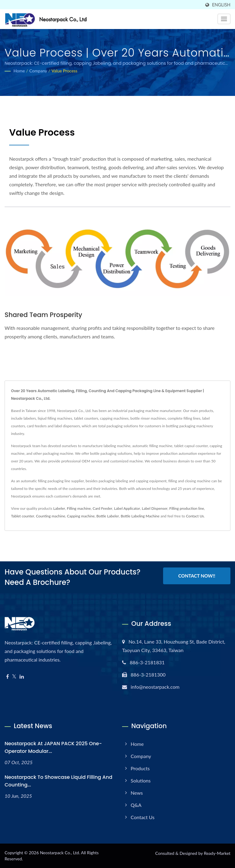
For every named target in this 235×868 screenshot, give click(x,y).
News (137, 793)
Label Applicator (127, 508)
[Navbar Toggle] (224, 19)
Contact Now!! (197, 576)
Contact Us (195, 516)
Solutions (141, 780)
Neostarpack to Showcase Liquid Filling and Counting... (58, 781)
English (221, 5)
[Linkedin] (22, 677)
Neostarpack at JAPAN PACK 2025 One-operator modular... (53, 747)
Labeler (59, 508)
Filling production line (187, 508)
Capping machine (81, 516)
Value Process (64, 71)
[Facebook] (7, 677)
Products (140, 768)
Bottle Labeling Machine (140, 516)
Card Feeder (103, 508)
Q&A (136, 805)
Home (19, 71)
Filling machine (79, 508)
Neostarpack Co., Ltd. (60, 853)
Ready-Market (217, 853)
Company (38, 71)
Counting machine (50, 516)
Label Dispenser (155, 508)
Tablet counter (23, 516)
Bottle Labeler (108, 516)
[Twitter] (14, 677)
